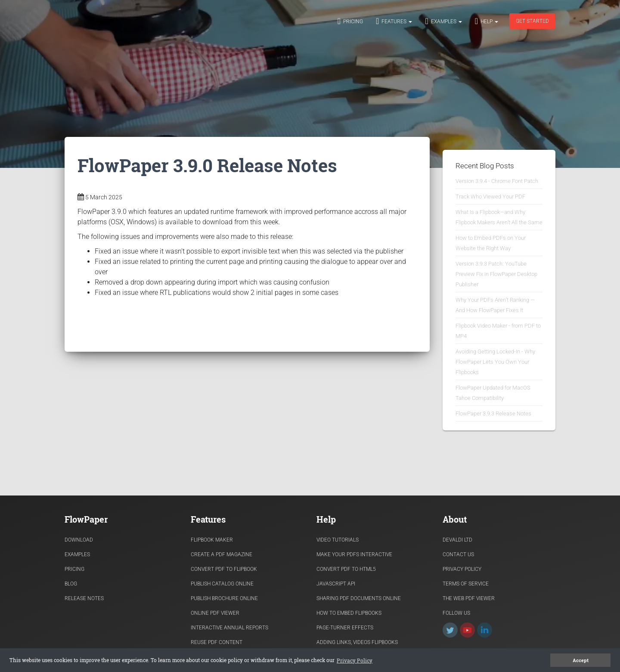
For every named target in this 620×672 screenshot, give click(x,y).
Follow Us (456, 613)
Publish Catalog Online (222, 584)
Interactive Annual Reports (229, 628)
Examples (443, 21)
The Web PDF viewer (469, 598)
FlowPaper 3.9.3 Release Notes (493, 413)
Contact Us (458, 554)
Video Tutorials (338, 540)
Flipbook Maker (212, 540)
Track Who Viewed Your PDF (490, 197)
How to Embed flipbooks (349, 613)
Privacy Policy (462, 569)
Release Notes (84, 598)
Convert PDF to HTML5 (346, 569)
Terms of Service (466, 584)
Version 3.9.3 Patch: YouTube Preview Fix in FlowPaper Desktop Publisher (496, 274)
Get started (532, 21)
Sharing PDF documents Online (359, 598)
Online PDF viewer (215, 613)
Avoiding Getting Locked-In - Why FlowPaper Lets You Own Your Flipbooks (495, 362)
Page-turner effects (345, 628)
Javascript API (336, 584)
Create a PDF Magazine (222, 554)
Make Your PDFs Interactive (354, 554)
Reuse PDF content (217, 642)
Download (79, 540)
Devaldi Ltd (457, 540)
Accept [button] (581, 660)
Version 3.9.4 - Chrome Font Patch (497, 181)
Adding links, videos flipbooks (357, 642)
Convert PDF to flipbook (224, 569)
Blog (71, 584)
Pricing (350, 21)
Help (487, 21)
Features (394, 21)
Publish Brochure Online (224, 598)
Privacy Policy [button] (355, 660)
